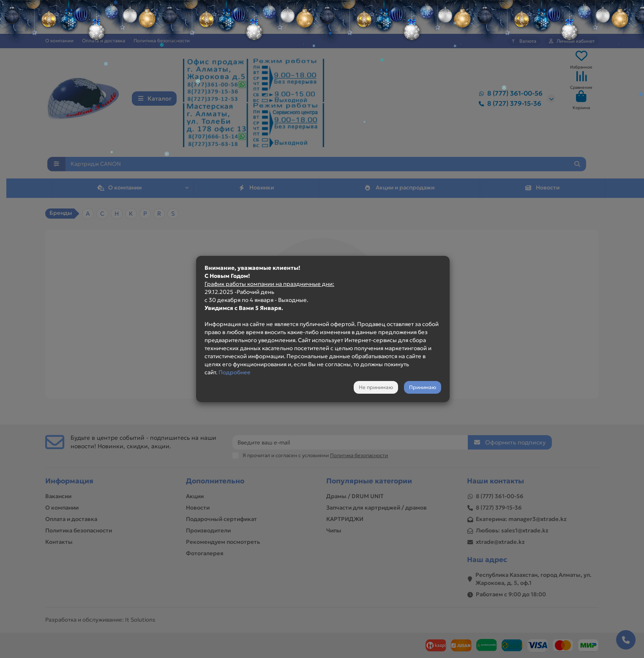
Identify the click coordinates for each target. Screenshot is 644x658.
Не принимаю (376, 387)
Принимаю (423, 387)
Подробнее (235, 372)
